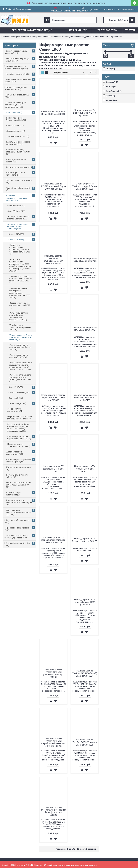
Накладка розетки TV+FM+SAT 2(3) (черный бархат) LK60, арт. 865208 (53, 811)
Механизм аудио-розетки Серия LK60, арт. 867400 (53, 113)
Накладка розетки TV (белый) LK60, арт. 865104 (85, 469)
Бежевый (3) (111, 82)
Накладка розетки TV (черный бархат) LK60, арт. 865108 (85, 602)
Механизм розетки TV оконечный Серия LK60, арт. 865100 (85, 113)
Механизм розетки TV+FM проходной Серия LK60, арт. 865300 (85, 186)
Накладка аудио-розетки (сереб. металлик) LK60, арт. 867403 (53, 398)
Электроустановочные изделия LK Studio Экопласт (85, 37)
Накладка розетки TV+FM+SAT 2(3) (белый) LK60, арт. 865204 (85, 673)
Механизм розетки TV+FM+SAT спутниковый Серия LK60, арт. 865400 (53, 260)
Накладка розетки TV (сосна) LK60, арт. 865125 (85, 540)
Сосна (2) (109, 96)
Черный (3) (110, 100)
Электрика (16, 37)
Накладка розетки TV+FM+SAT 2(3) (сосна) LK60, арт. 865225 (85, 742)
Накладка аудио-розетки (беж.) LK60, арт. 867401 (85, 260)
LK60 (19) (109, 69)
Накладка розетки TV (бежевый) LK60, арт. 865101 (53, 469)
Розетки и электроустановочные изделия (41, 37)
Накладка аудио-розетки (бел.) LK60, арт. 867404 (85, 329)
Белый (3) (109, 86)
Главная (5, 37)
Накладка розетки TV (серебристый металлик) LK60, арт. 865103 (53, 540)
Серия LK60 (115, 37)
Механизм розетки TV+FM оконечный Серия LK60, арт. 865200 (53, 186)
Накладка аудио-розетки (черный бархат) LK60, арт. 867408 (85, 398)
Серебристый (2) (113, 91)
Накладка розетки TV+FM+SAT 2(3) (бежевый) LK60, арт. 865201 (53, 673)
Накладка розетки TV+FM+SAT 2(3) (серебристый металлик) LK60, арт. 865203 (53, 742)
